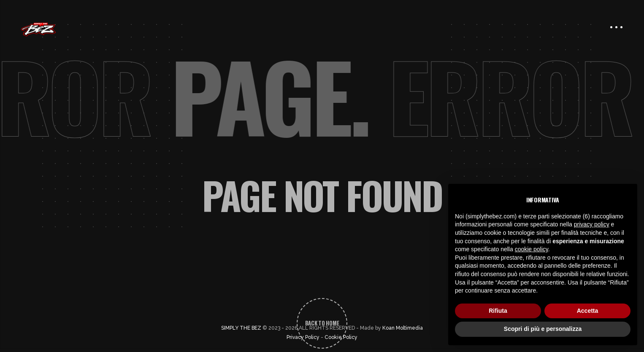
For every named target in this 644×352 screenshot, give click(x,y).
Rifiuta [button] (498, 311)
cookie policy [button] (532, 249)
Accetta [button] (588, 311)
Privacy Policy (303, 337)
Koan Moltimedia (403, 328)
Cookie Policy (341, 337)
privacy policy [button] (592, 224)
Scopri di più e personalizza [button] (543, 329)
